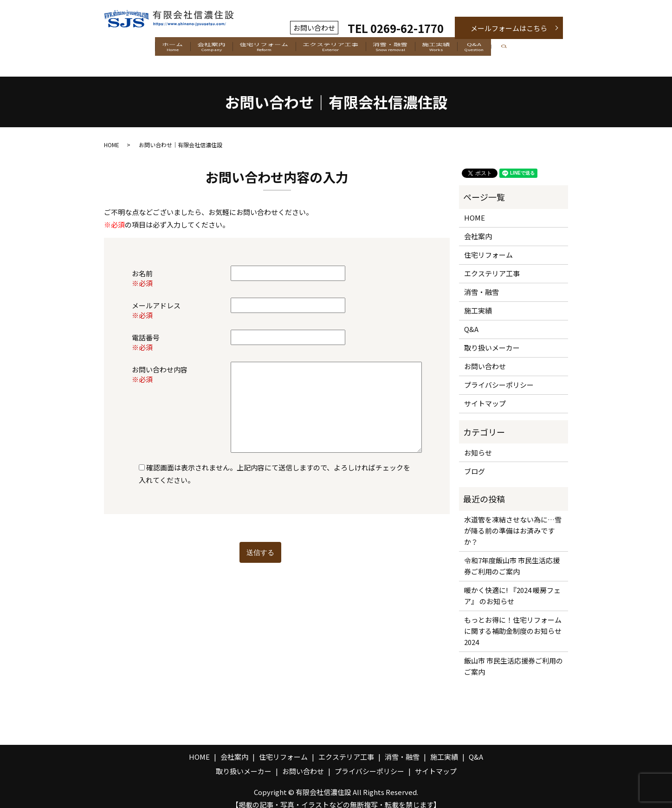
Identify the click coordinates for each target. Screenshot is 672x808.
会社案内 (189, 48)
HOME (112, 134)
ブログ (475, 461)
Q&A (508, 48)
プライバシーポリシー (499, 375)
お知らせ (478, 442)
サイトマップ (485, 394)
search (550, 49)
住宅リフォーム (253, 48)
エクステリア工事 (331, 48)
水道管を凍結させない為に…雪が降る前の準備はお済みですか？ (513, 521)
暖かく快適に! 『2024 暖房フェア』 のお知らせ (512, 586)
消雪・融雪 (402, 48)
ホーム (139, 48)
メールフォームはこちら (509, 28)
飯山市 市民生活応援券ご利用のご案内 (514, 656)
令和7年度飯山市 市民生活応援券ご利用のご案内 (512, 556)
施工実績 (459, 48)
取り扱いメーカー (492, 338)
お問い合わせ (485, 356)
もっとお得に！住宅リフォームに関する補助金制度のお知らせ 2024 (514, 621)
